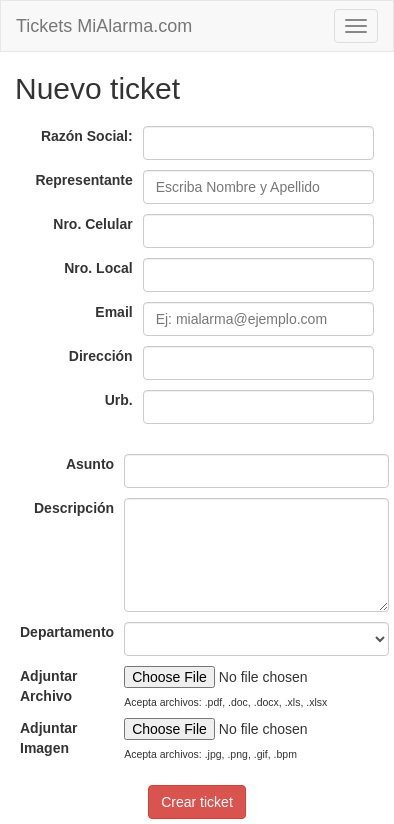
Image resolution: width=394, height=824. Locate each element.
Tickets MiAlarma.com (104, 26)
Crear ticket (197, 802)
